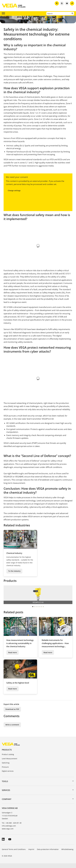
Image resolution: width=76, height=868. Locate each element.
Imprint (31, 854)
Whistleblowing (67, 854)
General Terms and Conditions (14, 854)
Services (6, 795)
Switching (6, 767)
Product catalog (8, 759)
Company (7, 804)
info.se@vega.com (9, 830)
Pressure (5, 772)
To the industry (14, 576)
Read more (13, 657)
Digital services (8, 776)
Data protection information (48, 854)
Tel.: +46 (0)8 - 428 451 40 (12, 828)
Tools (5, 786)
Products (7, 754)
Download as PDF (12, 714)
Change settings (14, 191)
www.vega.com (8, 833)
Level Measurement (9, 763)
